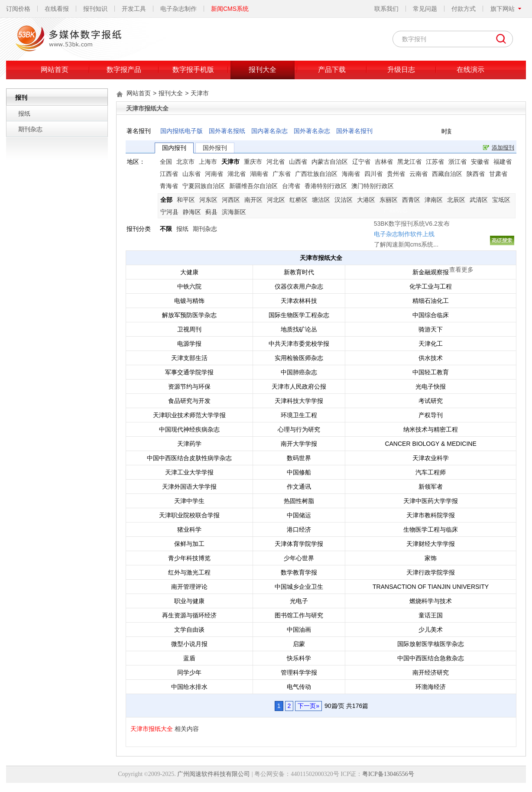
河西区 (231, 200)
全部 (166, 200)
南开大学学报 (299, 444)
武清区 (479, 200)
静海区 (192, 212)
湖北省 (237, 174)
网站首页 (55, 70)
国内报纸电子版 (182, 131)
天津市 (200, 93)
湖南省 (259, 174)
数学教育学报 (299, 572)
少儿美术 (431, 630)
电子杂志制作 (178, 9)
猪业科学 (189, 529)
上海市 (208, 162)
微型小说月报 (189, 644)
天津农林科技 (299, 301)
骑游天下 (431, 329)
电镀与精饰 (189, 301)
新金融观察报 (431, 272)
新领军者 (431, 487)
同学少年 (189, 672)
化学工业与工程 (431, 286)
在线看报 (57, 9)
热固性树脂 (299, 501)
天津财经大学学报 (431, 544)
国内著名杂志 (269, 131)
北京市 (185, 162)
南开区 (253, 200)
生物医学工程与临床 (431, 529)
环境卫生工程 (299, 415)
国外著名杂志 (312, 131)
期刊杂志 (30, 129)
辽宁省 (361, 162)
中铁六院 (189, 286)
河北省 (276, 162)
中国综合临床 (431, 315)
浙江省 (457, 162)
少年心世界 (299, 558)
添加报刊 (503, 148)
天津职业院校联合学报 (189, 515)
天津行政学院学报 (431, 572)
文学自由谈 (189, 630)
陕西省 (476, 174)
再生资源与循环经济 (189, 615)
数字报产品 (124, 70)
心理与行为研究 (299, 429)
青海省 (169, 186)
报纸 (24, 114)
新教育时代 (299, 272)
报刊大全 (263, 70)
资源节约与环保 (189, 386)
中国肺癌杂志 (299, 372)
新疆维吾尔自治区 (253, 186)
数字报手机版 (193, 70)
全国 (166, 162)
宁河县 (169, 212)
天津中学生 (189, 501)
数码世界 (299, 458)
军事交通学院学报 (189, 372)
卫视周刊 (189, 329)
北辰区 (456, 200)
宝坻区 (501, 200)
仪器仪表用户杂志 (299, 286)
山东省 (191, 174)
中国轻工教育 (431, 372)
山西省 (298, 162)
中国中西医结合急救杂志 (431, 658)
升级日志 (401, 70)
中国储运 (299, 515)
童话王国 (431, 615)
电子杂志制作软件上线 (344, 194)
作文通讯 (299, 487)
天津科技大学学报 (299, 401)
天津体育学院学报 (299, 544)
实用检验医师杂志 (299, 358)
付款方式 (464, 9)
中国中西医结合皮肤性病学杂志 (189, 458)
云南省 (418, 174)
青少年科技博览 (189, 558)
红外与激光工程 (189, 572)
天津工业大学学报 (189, 472)
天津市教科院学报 (431, 515)
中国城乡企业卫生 (299, 587)
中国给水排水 (189, 687)
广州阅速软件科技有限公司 (214, 774)
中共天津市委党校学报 (299, 344)
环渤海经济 (431, 687)
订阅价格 (18, 9)
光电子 (299, 601)
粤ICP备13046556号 (388, 774)
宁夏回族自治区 (204, 186)
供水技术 (431, 358)
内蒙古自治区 (330, 162)
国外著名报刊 (354, 131)
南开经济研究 (431, 672)
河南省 (214, 174)
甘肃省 (498, 174)
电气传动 (299, 687)
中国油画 (299, 630)
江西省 (169, 174)
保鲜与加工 (189, 544)
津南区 (434, 200)
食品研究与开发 (189, 401)
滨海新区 (234, 212)
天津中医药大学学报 (431, 501)
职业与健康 (189, 601)
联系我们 (386, 9)
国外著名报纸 (227, 131)
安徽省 (480, 162)
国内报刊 (174, 148)
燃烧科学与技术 (431, 601)
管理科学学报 (299, 672)
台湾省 (291, 186)
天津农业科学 (431, 458)
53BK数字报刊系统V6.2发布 (351, 183)
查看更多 (401, 229)
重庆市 (253, 162)
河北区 (276, 200)
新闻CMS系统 (230, 9)
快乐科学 (299, 658)
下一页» (308, 706)
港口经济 (299, 529)
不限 (166, 229)
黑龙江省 (409, 162)
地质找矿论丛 (299, 329)
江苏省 (435, 162)
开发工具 (134, 9)
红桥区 (298, 200)
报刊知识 (95, 9)
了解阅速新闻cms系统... (345, 204)
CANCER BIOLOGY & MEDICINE (430, 444)
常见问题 (425, 9)
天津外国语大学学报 (189, 487)
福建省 (503, 162)
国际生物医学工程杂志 (299, 315)
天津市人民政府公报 (299, 386)
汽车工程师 (431, 472)
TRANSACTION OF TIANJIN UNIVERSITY (431, 587)
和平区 (186, 200)
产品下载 (332, 70)
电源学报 (189, 344)
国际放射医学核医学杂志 (431, 644)
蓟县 (211, 212)
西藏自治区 (447, 174)
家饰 (431, 558)
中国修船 (299, 472)
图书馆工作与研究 (299, 615)
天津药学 (189, 444)
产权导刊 (431, 415)
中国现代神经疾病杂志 (189, 429)
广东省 (282, 174)
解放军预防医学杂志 (189, 315)
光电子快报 (431, 386)
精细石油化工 (431, 301)
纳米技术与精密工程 (431, 429)
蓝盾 (189, 658)
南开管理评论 (189, 587)
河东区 (208, 200)
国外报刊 (215, 148)
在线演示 (470, 70)
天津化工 (431, 344)
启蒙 (299, 644)
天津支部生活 (189, 358)
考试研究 (431, 401)
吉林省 (384, 162)
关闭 (409, 171)
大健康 (189, 272)
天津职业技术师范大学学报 (189, 415)
